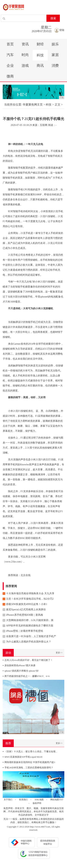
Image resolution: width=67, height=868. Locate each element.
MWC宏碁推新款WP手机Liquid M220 (23, 757)
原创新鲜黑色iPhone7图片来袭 (19, 665)
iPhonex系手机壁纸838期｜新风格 (23, 615)
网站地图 (55, 800)
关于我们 (8, 800)
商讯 (40, 66)
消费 (55, 66)
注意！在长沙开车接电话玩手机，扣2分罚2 (28, 599)
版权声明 (37, 803)
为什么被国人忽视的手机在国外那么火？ (27, 642)
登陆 (59, 30)
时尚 (25, 55)
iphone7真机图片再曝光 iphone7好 (21, 671)
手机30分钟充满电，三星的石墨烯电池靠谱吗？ (28, 768)
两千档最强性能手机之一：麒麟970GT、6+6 (26, 676)
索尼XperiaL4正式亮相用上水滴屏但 (24, 610)
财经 (40, 44)
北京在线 (26, 575)
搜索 (53, 18)
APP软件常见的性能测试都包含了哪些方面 (28, 626)
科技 (40, 55)
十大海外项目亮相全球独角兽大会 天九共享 (28, 593)
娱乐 (55, 44)
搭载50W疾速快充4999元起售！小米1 (25, 604)
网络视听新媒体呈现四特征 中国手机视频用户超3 (29, 762)
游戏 (25, 66)
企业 (10, 66)
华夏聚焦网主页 (33, 105)
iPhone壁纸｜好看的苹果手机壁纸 (23, 631)
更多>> (59, 653)
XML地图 (39, 800)
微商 (10, 76)
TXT (61, 800)
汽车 (10, 55)
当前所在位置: (13, 105)
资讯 (25, 44)
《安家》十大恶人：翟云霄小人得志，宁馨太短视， (30, 751)
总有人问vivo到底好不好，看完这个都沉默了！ (28, 660)
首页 (10, 44)
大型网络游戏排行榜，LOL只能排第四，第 (28, 620)
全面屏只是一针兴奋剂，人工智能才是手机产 (29, 636)
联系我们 (23, 800)
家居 (55, 55)
